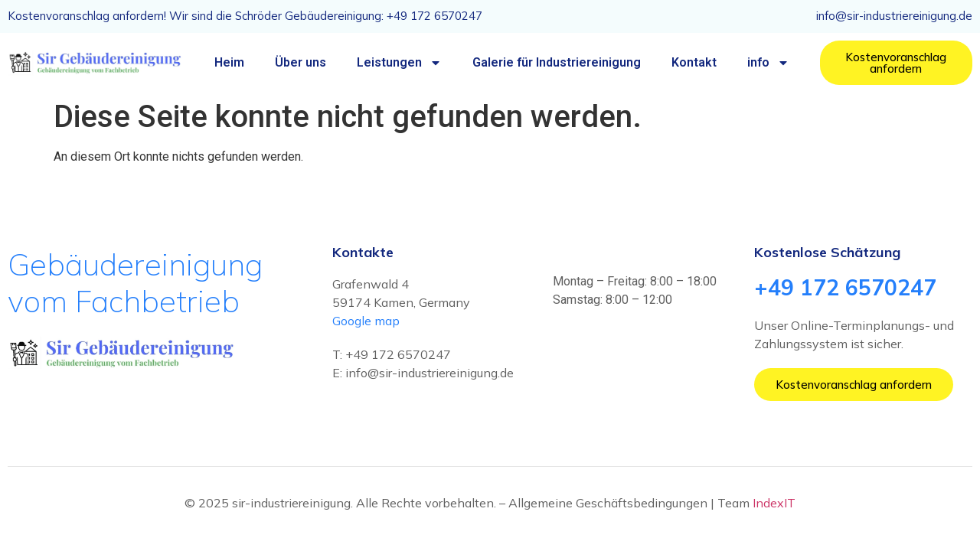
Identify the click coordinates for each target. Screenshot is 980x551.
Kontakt (694, 62)
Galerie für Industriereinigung (557, 62)
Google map (366, 321)
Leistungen (399, 63)
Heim (229, 62)
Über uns (301, 62)
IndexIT (774, 503)
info (768, 63)
